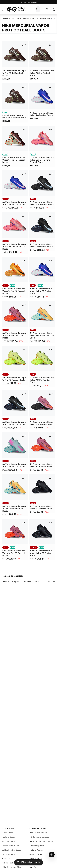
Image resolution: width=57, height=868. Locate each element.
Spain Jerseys (36, 854)
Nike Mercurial (43, 19)
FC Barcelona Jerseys (39, 837)
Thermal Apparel (37, 846)
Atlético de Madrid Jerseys (41, 841)
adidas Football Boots (11, 850)
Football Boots (8, 19)
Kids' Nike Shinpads (11, 582)
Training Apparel (37, 850)
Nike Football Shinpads (33, 582)
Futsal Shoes (7, 833)
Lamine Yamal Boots (11, 846)
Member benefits (28, 2)
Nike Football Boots (26, 19)
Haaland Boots (8, 837)
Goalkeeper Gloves (38, 828)
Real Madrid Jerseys (39, 833)
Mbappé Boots (8, 841)
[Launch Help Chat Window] (52, 855)
